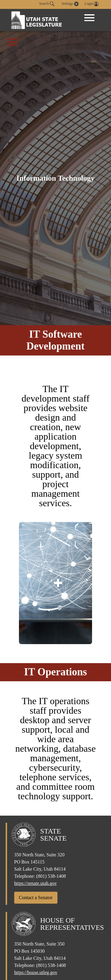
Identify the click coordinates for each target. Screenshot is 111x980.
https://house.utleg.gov (36, 972)
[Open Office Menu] (12, 42)
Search (47, 4)
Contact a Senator (36, 898)
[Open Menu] (89, 18)
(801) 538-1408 (51, 876)
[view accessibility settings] (70, 4)
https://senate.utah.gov (36, 883)
